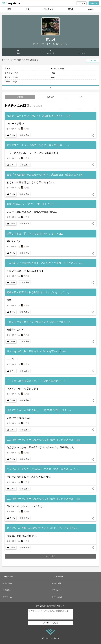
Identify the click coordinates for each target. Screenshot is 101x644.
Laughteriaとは (9, 576)
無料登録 (94, 3)
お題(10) (51, 97)
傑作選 (71, 9)
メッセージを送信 (50, 625)
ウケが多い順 (37, 106)
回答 (9, 9)
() (69, 116)
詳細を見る (24, 135)
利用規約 (6, 590)
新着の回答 (7, 583)
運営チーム (7, 597)
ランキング (49, 9)
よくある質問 (57, 576)
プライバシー (57, 590)
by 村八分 (24, 129)
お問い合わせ (57, 597)
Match (91, 9)
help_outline (17, 73)
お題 (28, 9)
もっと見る (51, 556)
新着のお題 (56, 583)
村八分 (50, 39)
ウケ (81, 97)
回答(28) (20, 97)
